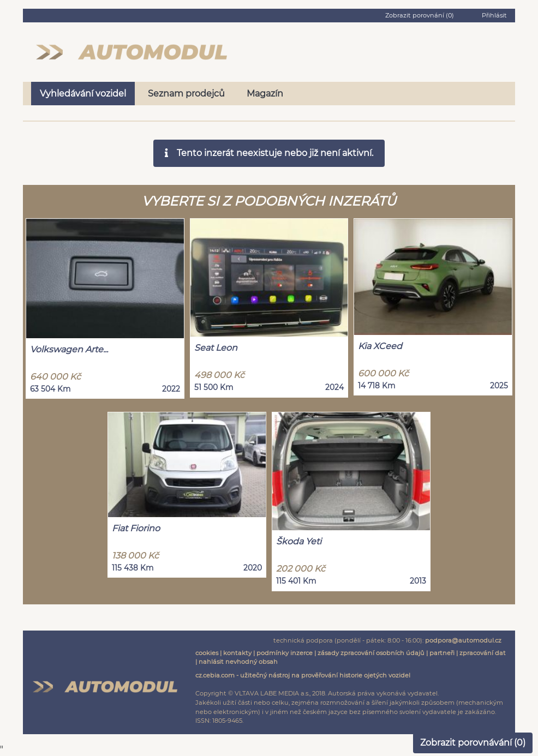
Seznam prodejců (186, 94)
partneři (442, 653)
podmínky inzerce (285, 653)
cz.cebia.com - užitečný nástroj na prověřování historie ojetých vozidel (303, 675)
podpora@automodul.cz (463, 640)
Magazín (265, 94)
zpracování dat (483, 653)
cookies (207, 653)
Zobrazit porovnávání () (473, 743)
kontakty (237, 653)
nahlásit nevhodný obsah (238, 662)
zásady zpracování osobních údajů (371, 653)
